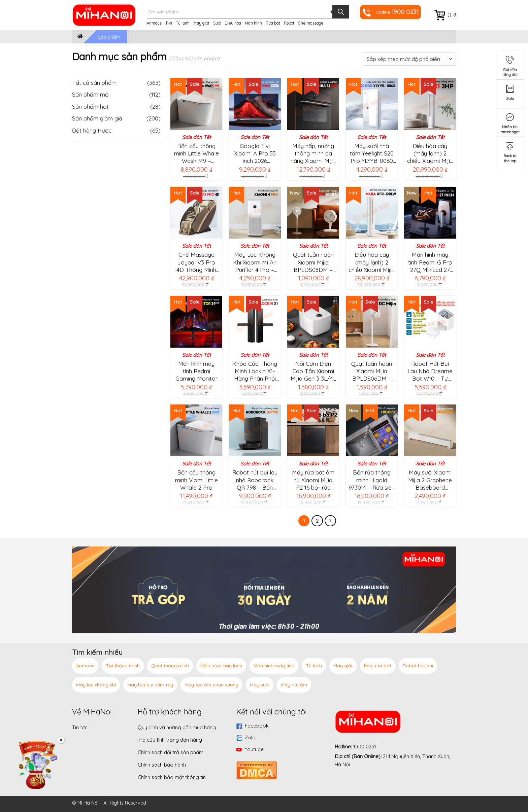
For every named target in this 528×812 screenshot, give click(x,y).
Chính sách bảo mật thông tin (172, 777)
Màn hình (253, 23)
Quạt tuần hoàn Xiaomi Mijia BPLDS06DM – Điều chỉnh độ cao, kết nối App (372, 371)
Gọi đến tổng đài (510, 65)
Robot (289, 23)
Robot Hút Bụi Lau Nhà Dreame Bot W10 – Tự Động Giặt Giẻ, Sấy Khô (430, 371)
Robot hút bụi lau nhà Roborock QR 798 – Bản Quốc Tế (255, 480)
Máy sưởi (260, 685)
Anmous (154, 23)
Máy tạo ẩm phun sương (211, 685)
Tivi (169, 23)
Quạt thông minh (170, 666)
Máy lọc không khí (96, 685)
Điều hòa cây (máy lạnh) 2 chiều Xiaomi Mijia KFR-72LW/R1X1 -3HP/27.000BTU (430, 153)
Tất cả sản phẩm (116, 83)
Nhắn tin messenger (510, 122)
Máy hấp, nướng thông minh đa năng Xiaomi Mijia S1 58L (313, 153)
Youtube (254, 749)
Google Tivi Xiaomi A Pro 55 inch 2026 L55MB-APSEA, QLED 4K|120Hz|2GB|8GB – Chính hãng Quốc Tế (256, 153)
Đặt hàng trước (92, 130)
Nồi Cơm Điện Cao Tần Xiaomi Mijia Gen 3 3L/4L (313, 371)
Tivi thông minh (123, 666)
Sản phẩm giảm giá (97, 118)
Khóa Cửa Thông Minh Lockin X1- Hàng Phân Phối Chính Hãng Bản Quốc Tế (255, 371)
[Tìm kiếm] (341, 12)
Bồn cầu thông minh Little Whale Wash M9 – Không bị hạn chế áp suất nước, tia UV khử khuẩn (196, 153)
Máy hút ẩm (294, 685)
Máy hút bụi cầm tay (150, 685)
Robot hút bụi (418, 666)
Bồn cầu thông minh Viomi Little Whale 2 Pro (196, 480)
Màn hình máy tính (274, 666)
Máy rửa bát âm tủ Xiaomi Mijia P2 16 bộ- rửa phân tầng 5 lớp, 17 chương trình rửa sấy (313, 480)
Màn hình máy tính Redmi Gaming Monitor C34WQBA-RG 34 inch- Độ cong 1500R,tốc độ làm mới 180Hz (196, 371)
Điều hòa (233, 23)
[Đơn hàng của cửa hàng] (409, 59)
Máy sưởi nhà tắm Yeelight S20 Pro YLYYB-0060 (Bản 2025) (372, 153)
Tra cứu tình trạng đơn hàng (170, 740)
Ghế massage (311, 23)
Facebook (257, 726)
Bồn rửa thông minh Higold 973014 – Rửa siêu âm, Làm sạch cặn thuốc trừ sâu (372, 480)
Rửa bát (273, 23)
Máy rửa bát (378, 666)
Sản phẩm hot (90, 107)
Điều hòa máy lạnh (221, 666)
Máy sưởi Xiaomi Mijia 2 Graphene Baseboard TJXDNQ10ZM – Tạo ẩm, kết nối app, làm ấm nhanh (430, 480)
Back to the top (510, 151)
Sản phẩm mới (91, 94)
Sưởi (217, 23)
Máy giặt (201, 23)
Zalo (250, 737)
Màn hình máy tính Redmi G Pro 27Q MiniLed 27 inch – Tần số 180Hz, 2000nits (430, 262)
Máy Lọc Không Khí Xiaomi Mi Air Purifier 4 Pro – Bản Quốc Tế (255, 262)
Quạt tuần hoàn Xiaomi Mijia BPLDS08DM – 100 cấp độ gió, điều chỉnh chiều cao (313, 262)
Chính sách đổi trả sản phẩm (171, 752)
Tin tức (80, 727)
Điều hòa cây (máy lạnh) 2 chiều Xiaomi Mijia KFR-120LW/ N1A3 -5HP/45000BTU (372, 262)
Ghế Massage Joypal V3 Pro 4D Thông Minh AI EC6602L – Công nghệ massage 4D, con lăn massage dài (196, 262)
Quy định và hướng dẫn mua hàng (177, 727)
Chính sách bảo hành (162, 765)
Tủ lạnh (183, 23)
